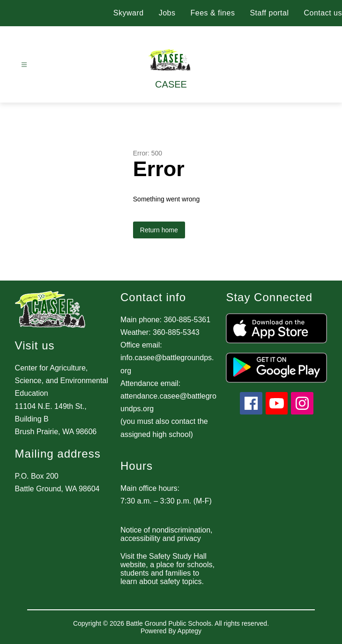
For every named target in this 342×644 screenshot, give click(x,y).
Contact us (323, 13)
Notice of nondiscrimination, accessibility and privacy (167, 534)
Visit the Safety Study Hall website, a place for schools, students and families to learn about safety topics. (167, 569)
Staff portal (269, 13)
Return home (159, 230)
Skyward (129, 13)
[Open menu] (24, 65)
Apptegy (190, 631)
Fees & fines (212, 13)
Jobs (167, 13)
